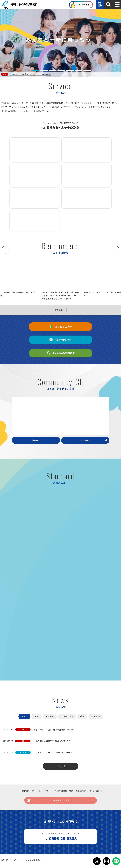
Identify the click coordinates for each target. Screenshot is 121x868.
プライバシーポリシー (42, 791)
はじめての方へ (61, 327)
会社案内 (25, 791)
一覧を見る (58, 310)
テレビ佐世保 (20, 5)
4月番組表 (94, 440)
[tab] (35, 71)
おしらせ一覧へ (61, 766)
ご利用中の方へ (61, 340)
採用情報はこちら (48, 800)
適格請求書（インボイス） (88, 791)
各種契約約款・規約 (64, 791)
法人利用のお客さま (61, 353)
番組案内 (36, 440)
